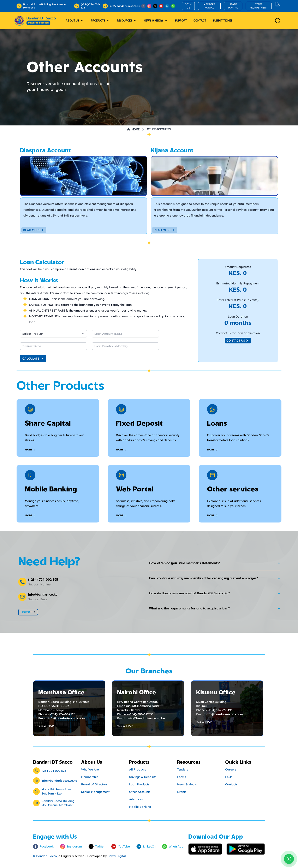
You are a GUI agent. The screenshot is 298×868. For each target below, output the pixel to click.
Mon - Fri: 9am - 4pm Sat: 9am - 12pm (56, 791)
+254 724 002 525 (54, 771)
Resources (127, 21)
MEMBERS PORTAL (209, 6)
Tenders (183, 769)
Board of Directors (94, 784)
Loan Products (139, 784)
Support (181, 21)
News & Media (156, 21)
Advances (136, 799)
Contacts (231, 784)
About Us (75, 21)
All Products (138, 769)
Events (182, 792)
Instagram (71, 846)
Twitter (97, 846)
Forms (182, 777)
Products (101, 21)
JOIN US (188, 6)
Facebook (43, 846)
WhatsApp (173, 846)
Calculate (33, 359)
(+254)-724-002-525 (87, 6)
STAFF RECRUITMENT (259, 6)
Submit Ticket (223, 21)
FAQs (229, 777)
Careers (231, 769)
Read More (34, 230)
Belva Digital (117, 856)
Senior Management (95, 792)
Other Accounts (159, 129)
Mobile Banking (140, 807)
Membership (90, 777)
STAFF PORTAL (233, 6)
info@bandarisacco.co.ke (120, 6)
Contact (200, 21)
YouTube (121, 846)
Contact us (238, 341)
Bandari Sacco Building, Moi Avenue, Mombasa (41, 6)
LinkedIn (146, 846)
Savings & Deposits (143, 777)
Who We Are (90, 769)
